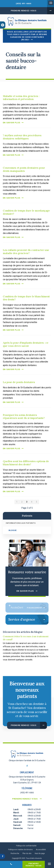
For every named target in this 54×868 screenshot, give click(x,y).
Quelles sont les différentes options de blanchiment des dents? (26, 463)
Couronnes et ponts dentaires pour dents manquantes (24, 169)
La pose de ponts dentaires (19, 382)
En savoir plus (12, 123)
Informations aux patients (21, 523)
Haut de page (40, 853)
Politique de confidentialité (26, 846)
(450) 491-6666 (24, 3)
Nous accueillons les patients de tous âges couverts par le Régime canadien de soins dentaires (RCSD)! (27, 36)
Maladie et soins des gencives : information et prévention (21, 98)
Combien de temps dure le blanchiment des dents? (26, 298)
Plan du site (27, 853)
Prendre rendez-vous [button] (24, 11)
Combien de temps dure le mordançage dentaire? (26, 212)
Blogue (13, 530)
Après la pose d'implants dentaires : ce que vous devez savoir (26, 344)
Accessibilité (41, 850)
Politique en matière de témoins (20, 850)
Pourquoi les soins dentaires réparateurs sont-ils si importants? (24, 417)
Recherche (15, 853)
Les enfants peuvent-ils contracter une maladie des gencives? (26, 252)
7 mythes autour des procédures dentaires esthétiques (22, 137)
